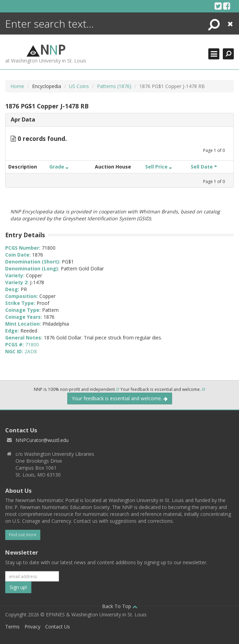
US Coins (79, 86)
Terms (12, 627)
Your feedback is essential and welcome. (120, 398)
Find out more (23, 535)
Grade (59, 167)
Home (17, 86)
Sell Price (158, 167)
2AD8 (31, 351)
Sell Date (204, 167)
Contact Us (58, 627)
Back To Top (120, 606)
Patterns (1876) (114, 86)
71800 (32, 344)
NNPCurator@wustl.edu (42, 440)
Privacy (32, 627)
